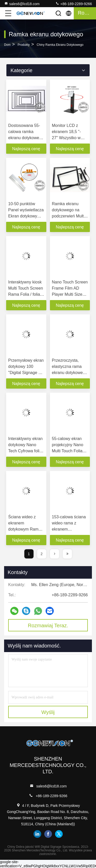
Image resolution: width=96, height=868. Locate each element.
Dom (7, 45)
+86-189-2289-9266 (74, 4)
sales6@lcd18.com (22, 4)
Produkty (24, 45)
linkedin (37, 834)
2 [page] (42, 554)
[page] (55, 554)
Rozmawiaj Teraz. (48, 625)
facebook (48, 834)
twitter (59, 834)
